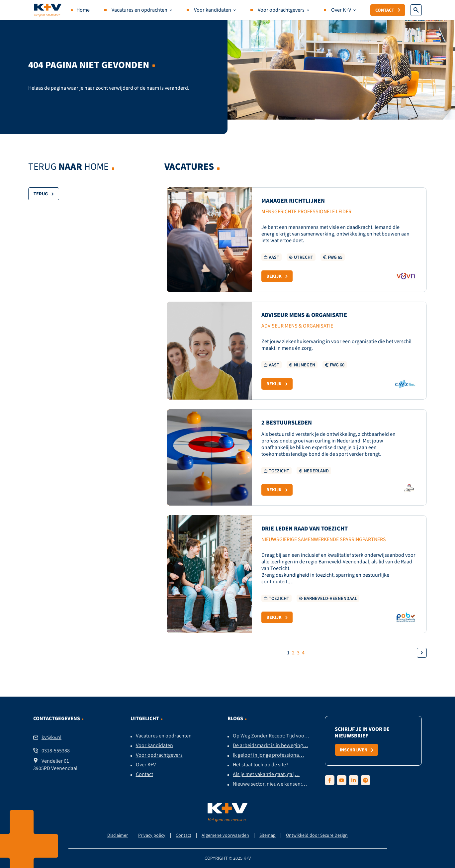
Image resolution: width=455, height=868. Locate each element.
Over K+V (341, 10)
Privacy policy (152, 835)
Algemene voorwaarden (225, 835)
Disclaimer (118, 835)
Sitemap (268, 835)
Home (83, 10)
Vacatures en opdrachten (139, 10)
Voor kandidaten (213, 10)
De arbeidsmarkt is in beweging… (270, 745)
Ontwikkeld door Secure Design (317, 835)
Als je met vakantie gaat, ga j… (266, 774)
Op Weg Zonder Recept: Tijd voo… (271, 736)
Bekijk (277, 276)
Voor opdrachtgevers (281, 10)
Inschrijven (357, 750)
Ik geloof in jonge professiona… (268, 755)
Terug (44, 194)
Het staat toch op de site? (261, 765)
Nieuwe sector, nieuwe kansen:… (270, 784)
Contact (388, 10)
